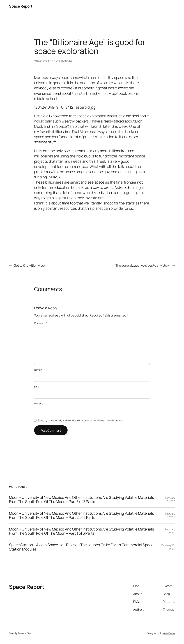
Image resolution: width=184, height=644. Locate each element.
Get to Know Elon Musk (30, 265)
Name (38, 370)
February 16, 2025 (170, 500)
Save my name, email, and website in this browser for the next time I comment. (81, 420)
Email (38, 386)
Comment (41, 323)
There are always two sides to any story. (143, 265)
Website (39, 403)
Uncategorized (64, 61)
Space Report (21, 6)
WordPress (169, 633)
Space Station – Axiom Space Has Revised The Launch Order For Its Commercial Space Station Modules (81, 547)
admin (50, 61)
